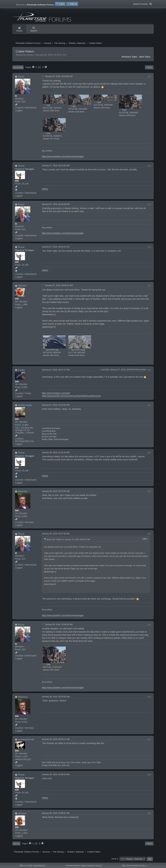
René (21, 77)
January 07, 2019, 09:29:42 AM (56, 248)
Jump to (115, 859)
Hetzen (22, 286)
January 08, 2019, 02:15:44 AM (56, 453)
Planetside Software (73, 866)
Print (149, 68)
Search (34, 30)
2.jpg (72, 107)
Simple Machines (39, 866)
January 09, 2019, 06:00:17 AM (56, 740)
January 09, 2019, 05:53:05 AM (56, 697)
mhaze (22, 814)
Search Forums (142, 4)
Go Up (16, 844)
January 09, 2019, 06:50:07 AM (56, 814)
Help (124, 866)
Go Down (18, 68)
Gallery (45, 190)
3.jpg (97, 103)
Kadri (21, 371)
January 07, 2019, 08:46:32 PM (59, 286)
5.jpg (46, 134)
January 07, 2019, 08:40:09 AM (56, 205)
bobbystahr (25, 406)
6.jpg (46, 665)
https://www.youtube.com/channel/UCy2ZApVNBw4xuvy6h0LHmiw (71, 397)
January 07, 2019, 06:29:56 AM (59, 77)
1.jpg (46, 106)
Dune (21, 166)
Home (19, 30)
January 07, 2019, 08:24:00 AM (56, 166)
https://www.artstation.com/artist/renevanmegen (63, 157)
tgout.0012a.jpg (77, 350)
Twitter (83, 866)
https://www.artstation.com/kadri (56, 394)
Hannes (23, 492)
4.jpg (123, 111)
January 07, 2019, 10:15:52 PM (56, 406)
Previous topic (129, 57)
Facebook (91, 866)
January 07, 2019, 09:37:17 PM (56, 370)
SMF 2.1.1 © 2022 (26, 866)
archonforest (26, 740)
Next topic (145, 57)
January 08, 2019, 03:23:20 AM (56, 492)
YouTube (99, 866)
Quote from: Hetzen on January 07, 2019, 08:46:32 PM (68, 540)
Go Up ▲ (143, 866)
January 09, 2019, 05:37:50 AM (56, 534)
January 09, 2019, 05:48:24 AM (59, 625)
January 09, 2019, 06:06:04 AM (56, 775)
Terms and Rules (133, 866)
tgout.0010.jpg (51, 350)
